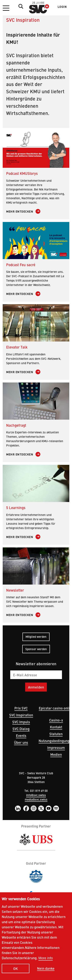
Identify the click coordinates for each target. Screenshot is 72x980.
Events (21, 735)
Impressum (56, 747)
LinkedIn (18, 808)
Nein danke (46, 975)
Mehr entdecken (20, 211)
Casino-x (56, 720)
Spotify (56, 808)
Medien (56, 754)
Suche (20, 6)
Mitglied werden (36, 637)
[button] (6, 8)
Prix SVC (21, 708)
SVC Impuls (21, 722)
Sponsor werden (36, 649)
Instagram (34, 808)
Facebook (26, 808)
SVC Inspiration (21, 715)
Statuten (56, 734)
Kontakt (56, 727)
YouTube (49, 808)
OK (16, 975)
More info (46, 964)
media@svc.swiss (36, 799)
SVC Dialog (21, 729)
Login (62, 7)
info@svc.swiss (36, 795)
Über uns (21, 742)
